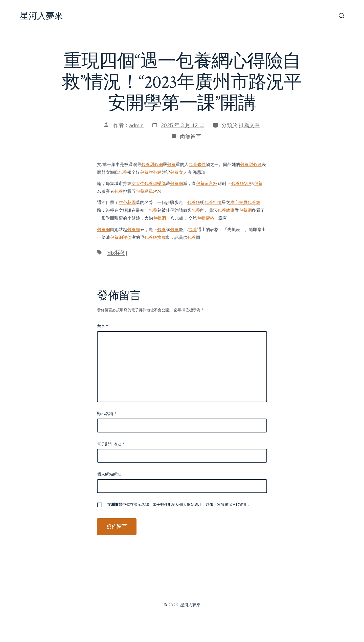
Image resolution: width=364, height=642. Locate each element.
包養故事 (226, 210)
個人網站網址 (109, 474)
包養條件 (197, 165)
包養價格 (206, 218)
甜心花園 (127, 203)
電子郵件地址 (111, 444)
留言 (103, 326)
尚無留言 (191, 136)
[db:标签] (117, 253)
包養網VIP (241, 184)
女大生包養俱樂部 (149, 184)
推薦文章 (249, 125)
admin (136, 125)
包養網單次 (146, 191)
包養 (171, 165)
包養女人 (179, 172)
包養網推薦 (155, 237)
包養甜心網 (152, 165)
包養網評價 (121, 237)
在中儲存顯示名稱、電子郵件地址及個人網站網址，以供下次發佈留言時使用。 (179, 505)
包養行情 (213, 203)
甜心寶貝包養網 (245, 203)
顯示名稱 (107, 414)
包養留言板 (207, 184)
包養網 (177, 184)
